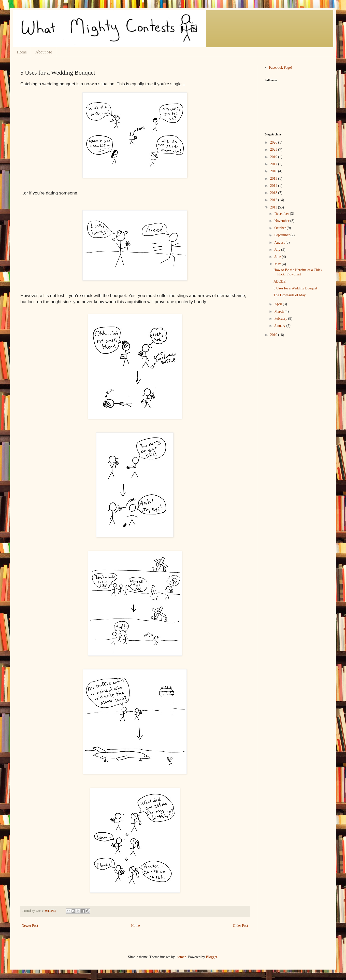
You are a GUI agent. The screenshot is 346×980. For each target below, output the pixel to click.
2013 (274, 193)
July (278, 250)
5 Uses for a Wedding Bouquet (295, 288)
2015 (274, 179)
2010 (274, 335)
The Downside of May (290, 295)
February (281, 319)
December (282, 214)
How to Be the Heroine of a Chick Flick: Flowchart (298, 272)
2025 (274, 150)
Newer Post (30, 926)
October (280, 228)
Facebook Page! (281, 68)
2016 (274, 171)
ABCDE (279, 281)
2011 (274, 207)
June (278, 257)
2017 (274, 164)
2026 (274, 142)
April (278, 304)
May (278, 264)
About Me (44, 52)
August (280, 242)
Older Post (241, 926)
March (279, 311)
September (282, 235)
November (282, 221)
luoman (181, 957)
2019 (274, 157)
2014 (274, 186)
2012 (274, 200)
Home (22, 52)
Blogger (211, 957)
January (280, 326)
